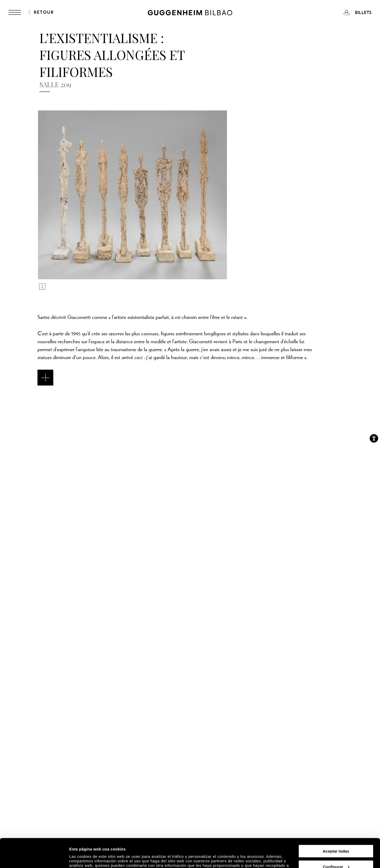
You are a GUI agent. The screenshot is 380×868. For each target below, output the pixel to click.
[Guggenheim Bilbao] (190, 13)
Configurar (336, 840)
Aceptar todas (336, 824)
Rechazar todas (336, 855)
